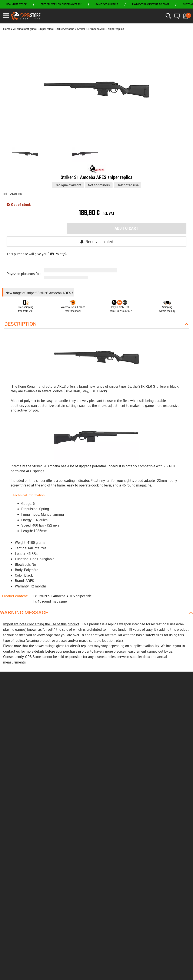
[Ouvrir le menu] (6, 16)
